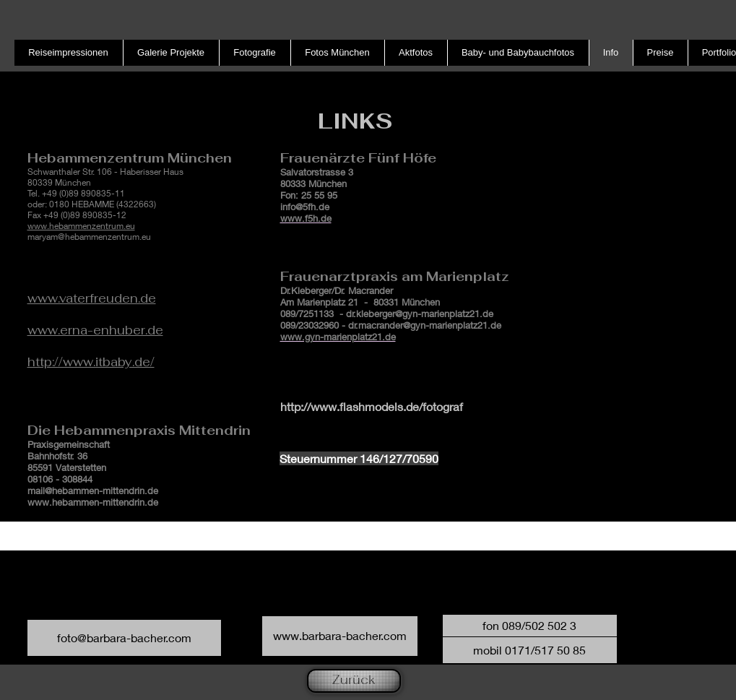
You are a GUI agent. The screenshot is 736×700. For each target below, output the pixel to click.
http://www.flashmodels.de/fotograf (372, 406)
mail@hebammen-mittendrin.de (93, 491)
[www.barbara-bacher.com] (340, 636)
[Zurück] (354, 681)
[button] (530, 626)
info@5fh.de (305, 207)
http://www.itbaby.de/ (91, 362)
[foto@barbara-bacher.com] (124, 638)
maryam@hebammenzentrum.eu (89, 237)
